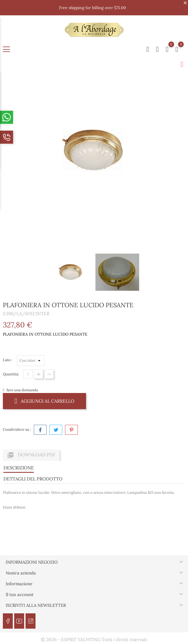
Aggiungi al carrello (44, 401)
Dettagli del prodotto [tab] (33, 479)
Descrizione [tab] (19, 468)
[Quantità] (28, 374)
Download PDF (31, 455)
